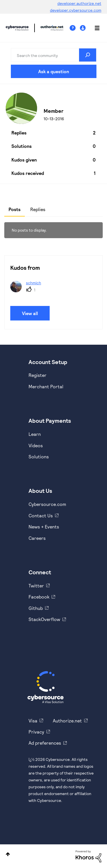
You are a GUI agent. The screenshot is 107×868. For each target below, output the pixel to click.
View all (30, 313)
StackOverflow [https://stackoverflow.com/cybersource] (44, 619)
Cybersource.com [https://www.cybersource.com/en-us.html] (47, 504)
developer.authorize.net (79, 3)
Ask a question (54, 71)
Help (75, 28)
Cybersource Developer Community (17, 28)
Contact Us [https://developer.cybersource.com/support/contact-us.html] (41, 515)
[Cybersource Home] (46, 687)
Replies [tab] (38, 209)
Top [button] (8, 854)
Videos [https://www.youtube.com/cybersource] (36, 445)
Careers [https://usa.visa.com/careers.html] (37, 538)
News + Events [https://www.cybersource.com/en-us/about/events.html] (44, 527)
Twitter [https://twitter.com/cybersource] (36, 586)
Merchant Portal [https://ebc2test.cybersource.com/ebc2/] (46, 386)
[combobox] (54, 55)
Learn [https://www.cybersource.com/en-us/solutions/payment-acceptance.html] (35, 434)
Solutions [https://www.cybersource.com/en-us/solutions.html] (39, 457)
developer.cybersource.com (76, 10)
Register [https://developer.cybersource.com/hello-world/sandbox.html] (38, 375)
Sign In (83, 28)
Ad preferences (45, 743)
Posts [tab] (15, 209)
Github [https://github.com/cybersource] (36, 608)
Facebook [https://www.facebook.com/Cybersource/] (39, 597)
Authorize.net (67, 721)
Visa (33, 721)
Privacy (36, 732)
